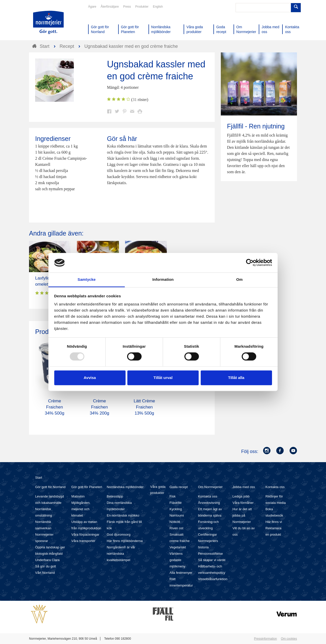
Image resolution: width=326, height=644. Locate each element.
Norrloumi (177, 515)
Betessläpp (115, 496)
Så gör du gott (46, 566)
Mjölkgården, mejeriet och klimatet (81, 509)
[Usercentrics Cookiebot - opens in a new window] (250, 263)
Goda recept (179, 487)
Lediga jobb (241, 496)
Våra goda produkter (158, 490)
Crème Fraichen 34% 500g (55, 407)
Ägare (92, 7)
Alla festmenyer (181, 573)
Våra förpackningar (85, 535)
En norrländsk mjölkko (123, 515)
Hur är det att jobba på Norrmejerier (242, 515)
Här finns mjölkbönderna (125, 541)
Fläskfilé (176, 503)
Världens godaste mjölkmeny (178, 560)
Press (127, 7)
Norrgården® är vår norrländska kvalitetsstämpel (121, 554)
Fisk (173, 496)
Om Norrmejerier (210, 487)
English (158, 7)
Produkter (142, 7)
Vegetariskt (178, 547)
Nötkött (175, 522)
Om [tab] (239, 279)
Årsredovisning (209, 503)
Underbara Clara (47, 560)
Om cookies (289, 639)
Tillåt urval (163, 378)
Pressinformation (265, 639)
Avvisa (90, 378)
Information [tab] (163, 279)
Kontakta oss (207, 496)
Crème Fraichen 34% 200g (99, 407)
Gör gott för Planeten (87, 487)
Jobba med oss (244, 487)
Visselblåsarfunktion (213, 579)
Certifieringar (207, 535)
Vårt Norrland (45, 573)
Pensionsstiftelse (210, 554)
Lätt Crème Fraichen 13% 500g (144, 407)
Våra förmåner (243, 503)
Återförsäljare (110, 7)
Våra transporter (83, 541)
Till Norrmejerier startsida (48, 22)
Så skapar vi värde (212, 560)
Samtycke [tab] (87, 279)
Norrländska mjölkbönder (125, 487)
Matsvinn (78, 496)
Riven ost (176, 528)
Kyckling (176, 509)
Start (39, 478)
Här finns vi (274, 522)
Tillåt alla (236, 378)
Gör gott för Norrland (50, 487)
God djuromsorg (119, 535)
